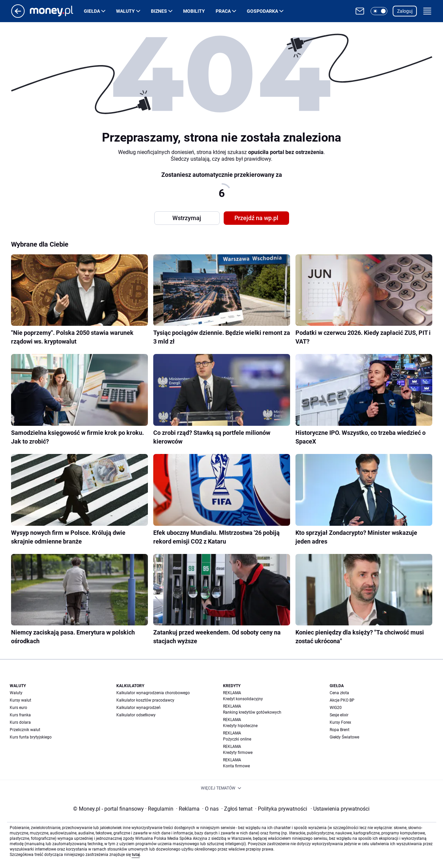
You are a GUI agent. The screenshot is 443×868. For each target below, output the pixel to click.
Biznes (159, 11)
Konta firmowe (236, 766)
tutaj (136, 855)
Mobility (194, 11)
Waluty (125, 11)
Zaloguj (405, 11)
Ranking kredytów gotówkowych (252, 712)
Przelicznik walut (25, 730)
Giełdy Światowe (344, 737)
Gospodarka (262, 11)
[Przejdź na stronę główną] (18, 16)
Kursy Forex (340, 722)
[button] (379, 11)
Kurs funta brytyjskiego (31, 737)
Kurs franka (20, 715)
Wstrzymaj (187, 218)
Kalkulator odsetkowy (136, 715)
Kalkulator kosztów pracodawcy (145, 700)
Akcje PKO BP (342, 700)
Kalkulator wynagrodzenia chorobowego (153, 693)
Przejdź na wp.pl (256, 218)
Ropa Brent (340, 730)
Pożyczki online (237, 739)
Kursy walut (20, 700)
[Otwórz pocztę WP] (360, 11)
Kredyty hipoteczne (240, 726)
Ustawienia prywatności (340, 809)
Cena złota (339, 693)
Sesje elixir (339, 715)
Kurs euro (18, 708)
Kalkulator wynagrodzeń (139, 708)
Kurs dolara (20, 722)
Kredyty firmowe (238, 753)
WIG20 (336, 708)
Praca (223, 11)
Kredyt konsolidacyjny (243, 699)
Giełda (92, 11)
